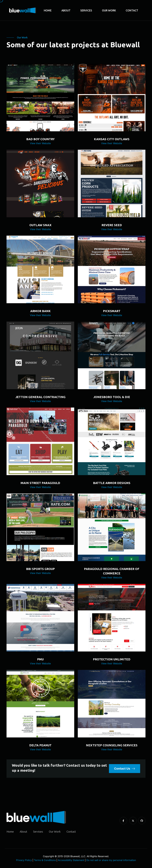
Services (86, 10)
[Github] (142, 821)
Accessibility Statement (71, 860)
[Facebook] (123, 821)
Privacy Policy (24, 860)
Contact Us (125, 769)
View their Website (40, 143)
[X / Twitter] (133, 821)
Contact (132, 10)
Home (48, 10)
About (66, 10)
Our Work (109, 10)
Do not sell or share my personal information (111, 860)
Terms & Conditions (45, 860)
